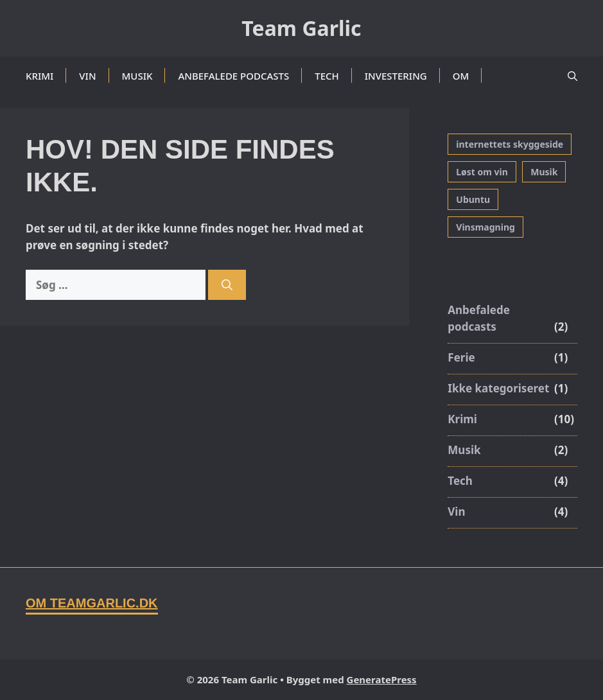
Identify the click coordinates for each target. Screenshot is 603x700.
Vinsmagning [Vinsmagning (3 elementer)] (485, 227)
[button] (572, 76)
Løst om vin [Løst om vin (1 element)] (482, 172)
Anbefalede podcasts (233, 76)
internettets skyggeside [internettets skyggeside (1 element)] (510, 144)
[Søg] (227, 285)
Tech (327, 76)
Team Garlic (301, 28)
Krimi (39, 76)
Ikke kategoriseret (498, 388)
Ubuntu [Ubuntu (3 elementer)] (473, 199)
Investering (396, 76)
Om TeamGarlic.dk (92, 603)
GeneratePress (382, 679)
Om (461, 76)
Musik (137, 76)
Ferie (461, 357)
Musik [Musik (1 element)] (544, 172)
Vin (87, 76)
